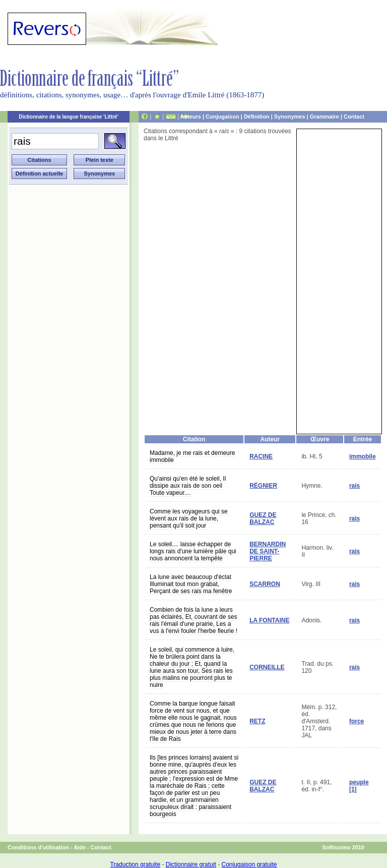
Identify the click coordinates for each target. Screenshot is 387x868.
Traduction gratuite (135, 864)
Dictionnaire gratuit (191, 864)
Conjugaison (222, 117)
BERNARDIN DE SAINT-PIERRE (268, 551)
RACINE (261, 456)
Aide (80, 847)
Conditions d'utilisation (38, 847)
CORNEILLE (267, 667)
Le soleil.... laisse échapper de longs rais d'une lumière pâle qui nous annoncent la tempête (193, 551)
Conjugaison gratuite (249, 864)
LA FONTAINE (269, 620)
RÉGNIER (263, 486)
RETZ (257, 721)
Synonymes (290, 117)
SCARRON (265, 584)
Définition (257, 117)
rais (354, 486)
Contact (354, 117)
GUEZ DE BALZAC (263, 518)
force (357, 721)
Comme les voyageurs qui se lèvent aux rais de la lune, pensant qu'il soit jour (189, 518)
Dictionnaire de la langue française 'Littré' (69, 117)
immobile (363, 456)
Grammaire (325, 117)
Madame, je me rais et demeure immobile (192, 456)
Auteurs (190, 117)
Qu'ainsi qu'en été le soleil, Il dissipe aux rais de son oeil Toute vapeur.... (188, 486)
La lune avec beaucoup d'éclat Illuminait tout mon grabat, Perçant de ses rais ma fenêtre (191, 584)
